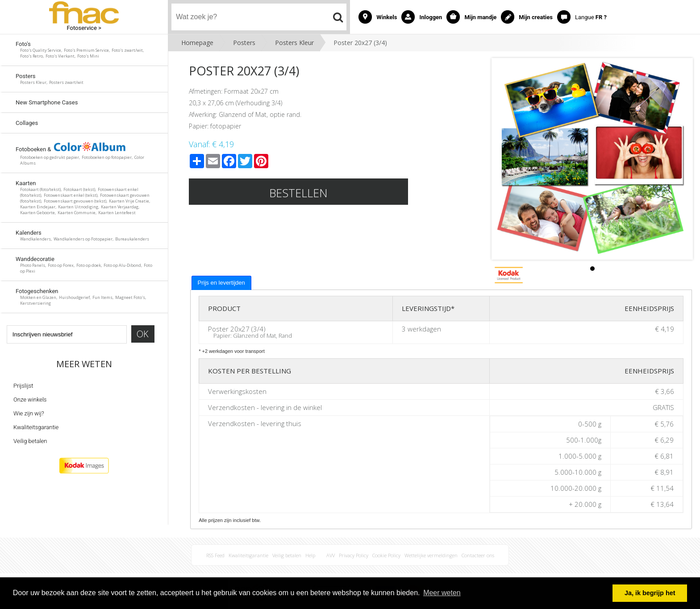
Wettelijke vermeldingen (431, 555)
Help (310, 555)
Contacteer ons (478, 555)
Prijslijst (23, 386)
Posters (244, 43)
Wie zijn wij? (29, 413)
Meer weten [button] (442, 593)
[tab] (221, 283)
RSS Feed (215, 555)
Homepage (197, 43)
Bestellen (298, 193)
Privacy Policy (354, 555)
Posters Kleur (294, 43)
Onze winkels (30, 400)
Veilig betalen (30, 441)
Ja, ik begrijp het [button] (650, 593)
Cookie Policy (386, 555)
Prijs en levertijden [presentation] (221, 283)
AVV (331, 555)
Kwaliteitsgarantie (36, 427)
